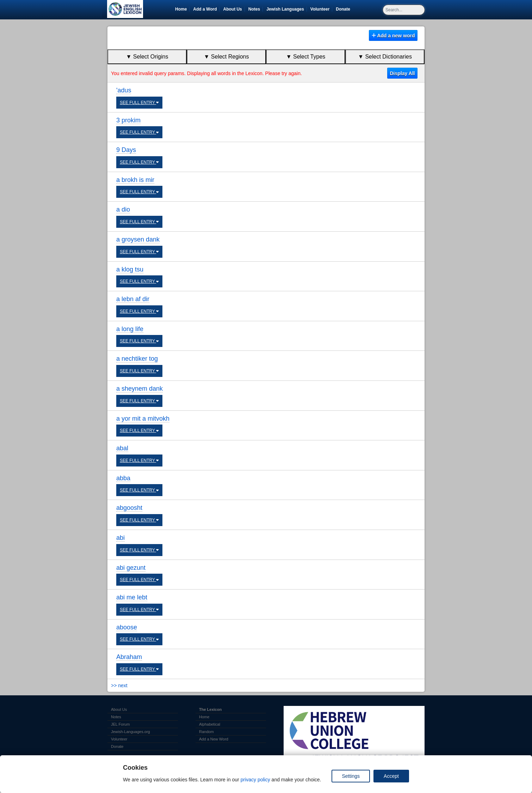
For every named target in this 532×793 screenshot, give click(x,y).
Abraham (129, 657)
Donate (344, 9)
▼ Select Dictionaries (385, 57)
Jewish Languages (286, 9)
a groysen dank (138, 239)
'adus (124, 90)
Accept (391, 776)
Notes (254, 9)
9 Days (126, 150)
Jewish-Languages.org (131, 732)
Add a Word (205, 9)
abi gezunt (131, 568)
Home (181, 9)
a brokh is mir (135, 180)
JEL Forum (120, 724)
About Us (232, 9)
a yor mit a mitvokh (143, 419)
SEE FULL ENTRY (139, 103)
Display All (402, 73)
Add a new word (393, 36)
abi (120, 538)
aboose (127, 627)
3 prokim (128, 120)
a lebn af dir (133, 299)
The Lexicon (210, 709)
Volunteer (321, 9)
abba (123, 478)
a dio (123, 209)
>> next (119, 685)
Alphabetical (210, 724)
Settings (351, 776)
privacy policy (255, 780)
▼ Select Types (306, 57)
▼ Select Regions (227, 57)
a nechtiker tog (137, 359)
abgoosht (129, 508)
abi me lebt (132, 597)
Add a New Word (214, 739)
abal (122, 448)
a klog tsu (130, 269)
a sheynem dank (140, 389)
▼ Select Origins (147, 57)
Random (206, 732)
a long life (130, 329)
